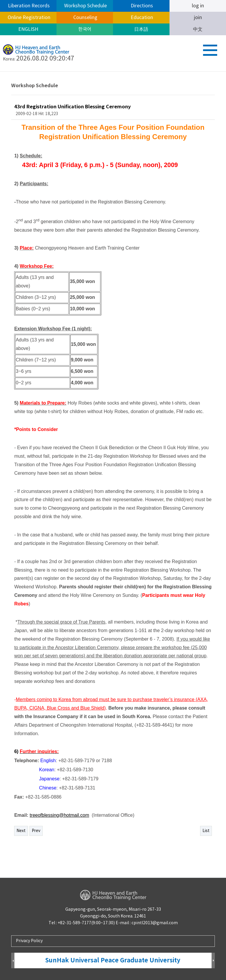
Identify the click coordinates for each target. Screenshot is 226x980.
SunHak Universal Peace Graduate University (113, 960)
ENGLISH (28, 29)
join (198, 18)
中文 (198, 29)
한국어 (85, 29)
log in (198, 6)
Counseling (85, 18)
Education (141, 18)
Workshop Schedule (85, 6)
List (206, 831)
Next (21, 831)
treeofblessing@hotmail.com (59, 815)
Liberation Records (28, 6)
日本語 (141, 29)
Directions (141, 6)
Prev (36, 831)
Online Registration (28, 18)
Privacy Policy (29, 941)
